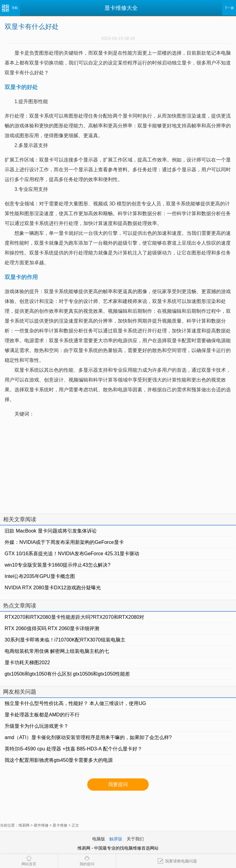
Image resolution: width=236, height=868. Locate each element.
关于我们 (135, 839)
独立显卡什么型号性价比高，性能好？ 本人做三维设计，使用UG (75, 703)
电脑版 (99, 839)
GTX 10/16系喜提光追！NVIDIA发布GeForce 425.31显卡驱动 (72, 554)
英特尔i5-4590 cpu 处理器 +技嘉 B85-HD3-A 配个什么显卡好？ (73, 749)
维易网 (24, 825)
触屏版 (116, 839)
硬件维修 (41, 825)
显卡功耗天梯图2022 (27, 663)
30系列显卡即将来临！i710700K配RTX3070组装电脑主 (65, 640)
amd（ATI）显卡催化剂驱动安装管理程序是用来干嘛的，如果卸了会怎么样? (88, 737)
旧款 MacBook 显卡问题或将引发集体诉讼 (51, 531)
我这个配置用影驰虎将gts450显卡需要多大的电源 (59, 760)
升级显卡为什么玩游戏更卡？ (37, 726)
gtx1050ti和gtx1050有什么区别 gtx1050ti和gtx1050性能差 (67, 674)
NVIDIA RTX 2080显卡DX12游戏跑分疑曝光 (53, 588)
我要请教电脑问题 (177, 861)
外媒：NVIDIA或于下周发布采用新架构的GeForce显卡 (64, 542)
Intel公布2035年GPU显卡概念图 (40, 576)
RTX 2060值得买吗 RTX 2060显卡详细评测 (52, 628)
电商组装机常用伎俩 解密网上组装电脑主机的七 (57, 651)
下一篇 (229, 8)
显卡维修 (60, 825)
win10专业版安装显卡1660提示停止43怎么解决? (57, 565)
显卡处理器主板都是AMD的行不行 (42, 715)
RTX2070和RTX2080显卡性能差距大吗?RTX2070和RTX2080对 (74, 617)
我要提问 (118, 784)
